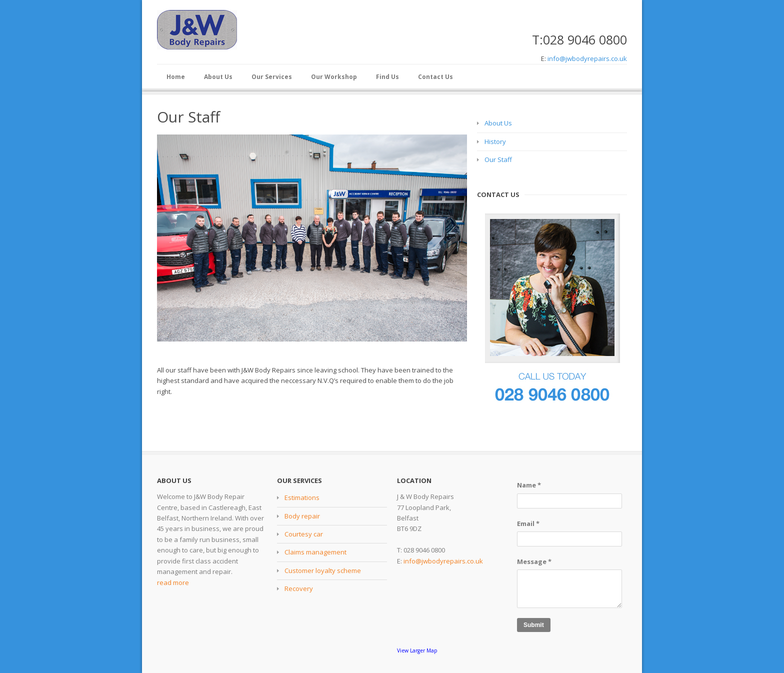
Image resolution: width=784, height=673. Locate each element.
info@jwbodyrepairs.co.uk (587, 58)
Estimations (302, 497)
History (495, 141)
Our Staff (498, 159)
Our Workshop (334, 77)
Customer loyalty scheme (323, 570)
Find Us (387, 77)
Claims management (315, 552)
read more (173, 582)
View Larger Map (417, 650)
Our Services (272, 77)
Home (176, 77)
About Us (218, 77)
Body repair (302, 516)
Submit (534, 625)
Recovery (299, 588)
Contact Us (435, 77)
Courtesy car (304, 534)
